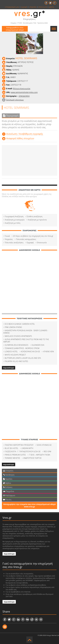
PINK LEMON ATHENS (13, 327)
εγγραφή (24, 7)
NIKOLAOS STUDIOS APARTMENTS (18, 336)
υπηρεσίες (33, 7)
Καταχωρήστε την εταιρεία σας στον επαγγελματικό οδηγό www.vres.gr (29, 505)
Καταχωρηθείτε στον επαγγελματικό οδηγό (15, 29)
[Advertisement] (29, 160)
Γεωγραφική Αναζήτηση (14, 216)
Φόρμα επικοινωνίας (22, 88)
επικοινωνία (43, 7)
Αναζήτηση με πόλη (13, 223)
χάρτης (51, 7)
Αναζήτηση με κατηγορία (15, 220)
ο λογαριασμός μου (12, 7)
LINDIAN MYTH (27, 448)
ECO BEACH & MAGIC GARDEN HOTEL (20, 324)
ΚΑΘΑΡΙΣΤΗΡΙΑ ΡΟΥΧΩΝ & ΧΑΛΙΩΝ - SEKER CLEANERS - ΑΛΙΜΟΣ (26, 332)
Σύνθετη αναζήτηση (35, 216)
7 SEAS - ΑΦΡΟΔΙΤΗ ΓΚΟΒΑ (40, 455)
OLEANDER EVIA (38, 345)
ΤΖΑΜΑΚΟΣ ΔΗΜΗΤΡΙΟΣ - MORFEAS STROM (22, 348)
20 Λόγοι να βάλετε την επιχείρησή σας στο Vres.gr (33, 236)
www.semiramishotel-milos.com (24, 92)
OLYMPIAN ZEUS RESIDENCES (17, 345)
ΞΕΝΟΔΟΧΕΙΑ (24, 96)
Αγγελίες (8, 479)
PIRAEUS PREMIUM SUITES (15, 455)
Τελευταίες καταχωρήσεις (26, 239)
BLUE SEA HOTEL (12, 448)
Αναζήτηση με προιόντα (37, 220)
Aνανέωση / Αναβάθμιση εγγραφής (25, 134)
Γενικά (7, 236)
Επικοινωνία (42, 243)
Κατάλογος (9, 475)
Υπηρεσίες (9, 239)
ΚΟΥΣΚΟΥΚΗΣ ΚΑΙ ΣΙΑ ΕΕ (31, 352)
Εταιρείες (8, 471)
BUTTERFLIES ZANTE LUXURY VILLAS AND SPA (23, 358)
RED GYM (47, 451)
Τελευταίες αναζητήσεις (14, 243)
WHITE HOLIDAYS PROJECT (15, 355)
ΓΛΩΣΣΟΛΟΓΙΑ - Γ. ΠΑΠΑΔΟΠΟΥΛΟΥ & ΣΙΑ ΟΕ (23, 451)
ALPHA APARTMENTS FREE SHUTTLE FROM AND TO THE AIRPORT (26, 341)
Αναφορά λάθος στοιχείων (20, 138)
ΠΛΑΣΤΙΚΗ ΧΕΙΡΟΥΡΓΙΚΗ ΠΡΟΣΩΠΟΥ (19, 445)
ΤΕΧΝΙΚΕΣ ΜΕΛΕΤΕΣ (12, 458)
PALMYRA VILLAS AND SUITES (16, 361)
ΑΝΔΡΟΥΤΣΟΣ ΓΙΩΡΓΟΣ (32, 458)
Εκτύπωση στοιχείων (15, 100)
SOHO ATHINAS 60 (44, 445)
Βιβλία (7, 483)
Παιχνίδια (9, 491)
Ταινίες (7, 500)
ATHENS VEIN (48, 352)
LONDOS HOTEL (11, 352)
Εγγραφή (30, 243)
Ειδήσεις (8, 487)
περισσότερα (9, 368)
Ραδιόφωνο (9, 495)
